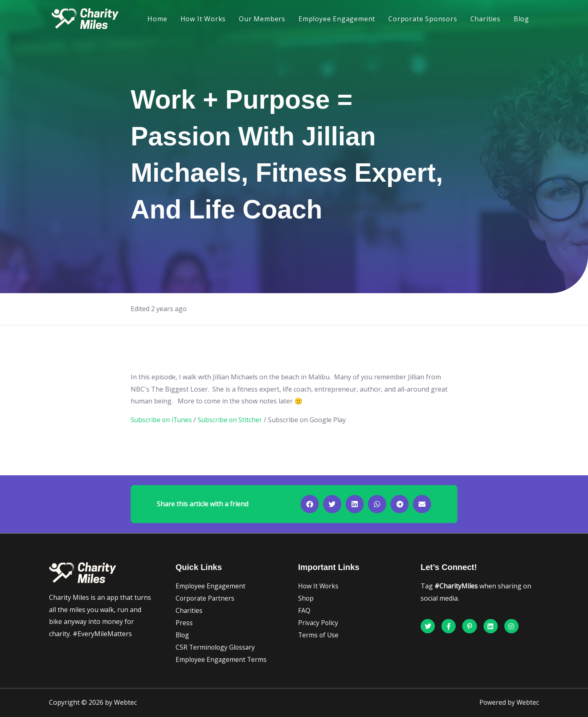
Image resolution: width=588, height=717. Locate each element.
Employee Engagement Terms (222, 659)
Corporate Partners (206, 598)
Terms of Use (319, 635)
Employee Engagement (337, 19)
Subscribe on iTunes (162, 420)
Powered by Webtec (509, 703)
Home (157, 19)
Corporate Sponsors (423, 19)
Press (184, 623)
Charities (486, 19)
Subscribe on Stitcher (232, 420)
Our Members (262, 19)
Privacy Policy (318, 623)
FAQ (304, 610)
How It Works (203, 19)
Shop (306, 598)
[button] (310, 504)
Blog (521, 19)
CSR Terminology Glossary (216, 647)
